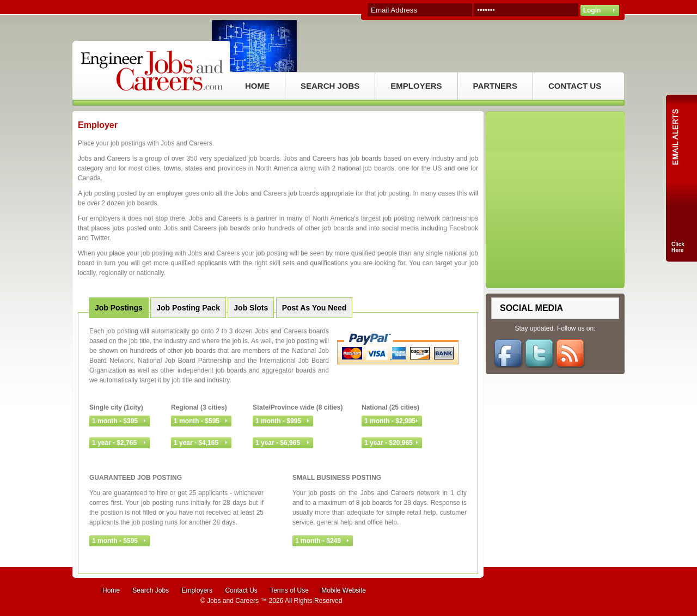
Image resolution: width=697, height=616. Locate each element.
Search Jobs (151, 590)
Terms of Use (289, 590)
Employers (197, 590)
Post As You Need (314, 308)
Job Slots (251, 308)
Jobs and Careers (233, 601)
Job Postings (119, 308)
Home (111, 590)
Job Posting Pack (188, 308)
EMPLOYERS (416, 86)
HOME (257, 86)
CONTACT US (575, 86)
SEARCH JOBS (330, 86)
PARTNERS (495, 86)
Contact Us (241, 590)
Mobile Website (344, 590)
